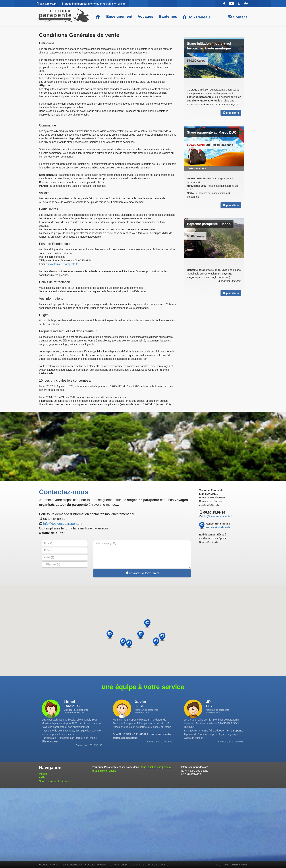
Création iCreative (239, 865)
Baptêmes (168, 16)
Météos (43, 774)
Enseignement (119, 16)
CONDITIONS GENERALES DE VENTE (150, 865)
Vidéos (43, 777)
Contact (237, 17)
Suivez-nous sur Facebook (54, 781)
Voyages (146, 16)
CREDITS (125, 865)
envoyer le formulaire (142, 573)
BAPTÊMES (102, 865)
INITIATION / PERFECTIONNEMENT (66, 865)
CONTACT (114, 865)
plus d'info (231, 113)
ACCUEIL (43, 865)
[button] (162, 637)
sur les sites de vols (218, 527)
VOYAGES (90, 865)
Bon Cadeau (196, 17)
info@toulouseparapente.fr (63, 264)
